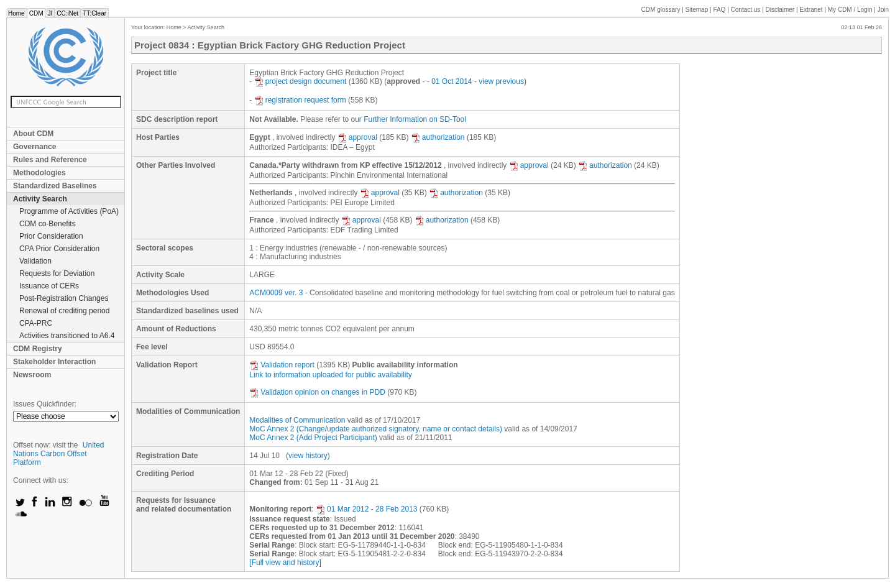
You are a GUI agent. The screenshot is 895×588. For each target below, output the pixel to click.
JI (50, 13)
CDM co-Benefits (48, 224)
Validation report (282, 365)
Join (883, 10)
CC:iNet (67, 13)
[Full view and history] (285, 563)
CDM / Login (851, 10)
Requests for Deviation (57, 273)
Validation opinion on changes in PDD (317, 392)
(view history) (308, 456)
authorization (438, 137)
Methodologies (39, 173)
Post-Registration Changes (64, 298)
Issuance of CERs (49, 286)
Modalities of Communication (297, 420)
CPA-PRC (36, 323)
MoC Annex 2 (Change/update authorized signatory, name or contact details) (376, 429)
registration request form (300, 100)
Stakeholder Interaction (54, 362)
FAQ (719, 10)
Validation (35, 261)
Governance (34, 147)
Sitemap (697, 10)
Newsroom (32, 375)
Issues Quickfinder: (45, 404)
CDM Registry (38, 349)
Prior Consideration (51, 236)
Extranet (811, 10)
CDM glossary (661, 10)
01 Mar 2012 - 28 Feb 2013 (366, 509)
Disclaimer (780, 10)
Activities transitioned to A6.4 (67, 336)
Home (16, 13)
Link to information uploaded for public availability (331, 375)
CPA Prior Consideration (59, 249)
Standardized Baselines (55, 186)
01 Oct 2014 (452, 81)
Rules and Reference (50, 160)
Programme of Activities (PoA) (69, 211)
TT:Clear (94, 13)
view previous (501, 81)
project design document (301, 81)
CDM (36, 13)
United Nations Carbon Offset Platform (59, 454)
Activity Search (40, 199)
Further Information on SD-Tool (415, 119)
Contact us (746, 10)
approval (357, 137)
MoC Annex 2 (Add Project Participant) (313, 438)
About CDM (33, 134)
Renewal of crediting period (64, 311)
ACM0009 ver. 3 (276, 293)
